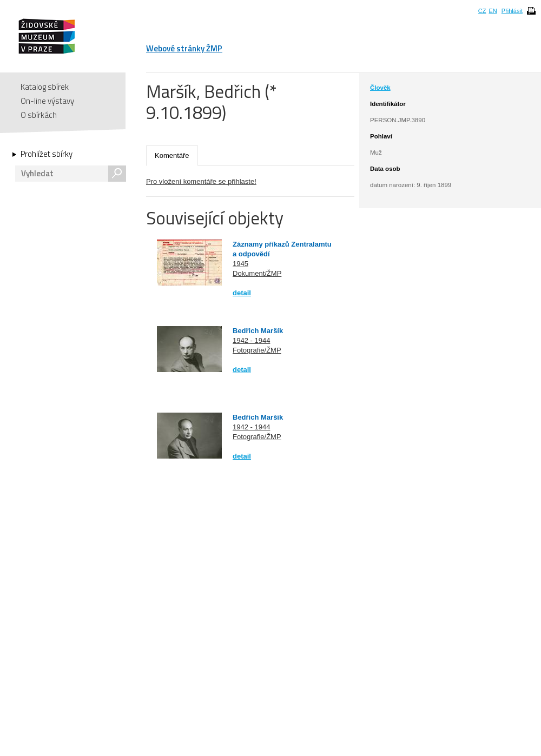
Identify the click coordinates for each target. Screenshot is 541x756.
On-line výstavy (47, 101)
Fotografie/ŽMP (257, 350)
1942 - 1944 (251, 340)
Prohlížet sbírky (47, 154)
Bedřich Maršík (258, 331)
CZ (482, 11)
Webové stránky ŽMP (184, 48)
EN (493, 11)
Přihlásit (512, 11)
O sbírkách (39, 115)
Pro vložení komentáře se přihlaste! (201, 181)
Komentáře (172, 155)
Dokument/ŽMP (257, 273)
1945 (240, 264)
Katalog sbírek (45, 87)
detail (242, 293)
